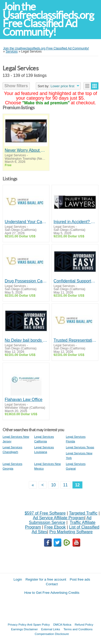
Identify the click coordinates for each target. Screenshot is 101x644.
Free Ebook (55, 527)
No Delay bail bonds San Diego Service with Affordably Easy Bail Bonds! (26, 340)
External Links (51, 629)
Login (18, 579)
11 (66, 485)
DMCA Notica (62, 624)
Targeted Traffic (83, 513)
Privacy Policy (17, 624)
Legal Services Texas (80, 447)
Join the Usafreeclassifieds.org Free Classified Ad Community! (48, 19)
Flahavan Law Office (24, 400)
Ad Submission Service (60, 520)
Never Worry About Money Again (26, 150)
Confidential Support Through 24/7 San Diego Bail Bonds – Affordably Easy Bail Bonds (75, 281)
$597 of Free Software (45, 513)
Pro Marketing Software (71, 532)
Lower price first (62, 86)
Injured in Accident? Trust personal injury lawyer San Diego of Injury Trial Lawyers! (75, 222)
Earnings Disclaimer (24, 629)
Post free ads (80, 579)
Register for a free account (46, 579)
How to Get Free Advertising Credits (52, 593)
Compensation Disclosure (52, 634)
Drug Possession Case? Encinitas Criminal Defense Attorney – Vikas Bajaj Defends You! (26, 281)
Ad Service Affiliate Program (59, 518)
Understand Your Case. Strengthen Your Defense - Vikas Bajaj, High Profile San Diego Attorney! (26, 222)
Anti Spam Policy (39, 624)
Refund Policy (84, 624)
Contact (52, 584)
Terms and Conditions (78, 629)
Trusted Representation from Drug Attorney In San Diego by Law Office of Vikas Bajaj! (75, 340)
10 (53, 485)
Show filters (16, 86)
